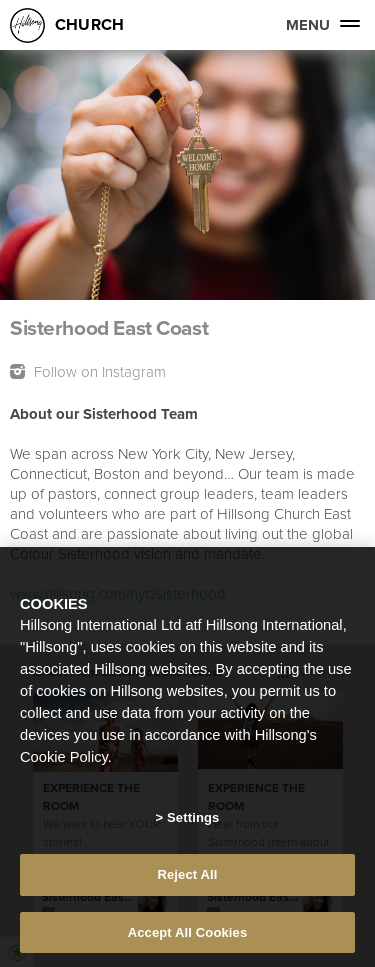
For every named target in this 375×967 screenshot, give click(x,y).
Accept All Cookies (188, 934)
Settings (193, 820)
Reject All (187, 876)
